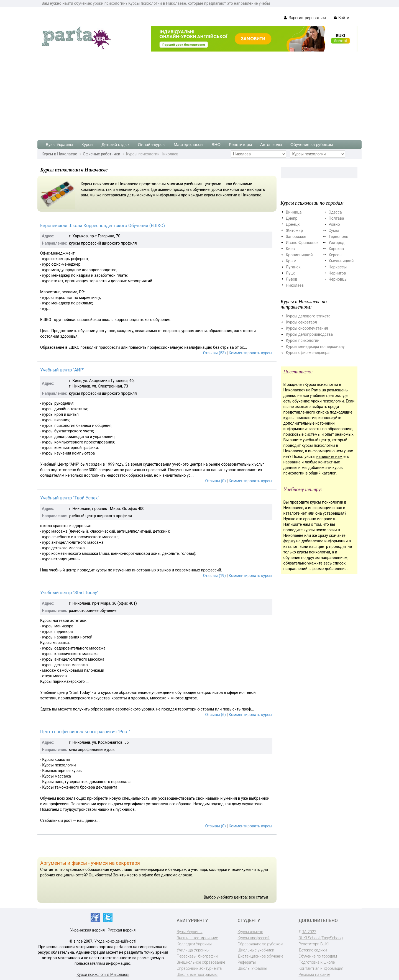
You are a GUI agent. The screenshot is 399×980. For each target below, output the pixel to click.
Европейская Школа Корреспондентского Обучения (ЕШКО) (103, 226)
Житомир (295, 230)
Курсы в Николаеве (59, 154)
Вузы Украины (59, 144)
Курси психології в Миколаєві (103, 974)
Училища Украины (193, 950)
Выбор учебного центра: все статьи (236, 897)
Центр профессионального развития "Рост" (85, 732)
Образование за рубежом (261, 944)
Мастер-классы (189, 144)
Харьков (336, 249)
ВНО (216, 144)
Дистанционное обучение (261, 956)
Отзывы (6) (216, 715)
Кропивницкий (299, 255)
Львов (292, 279)
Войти (342, 18)
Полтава (336, 218)
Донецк (293, 224)
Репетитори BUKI (314, 944)
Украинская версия (87, 930)
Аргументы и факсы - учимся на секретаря (90, 863)
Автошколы (271, 144)
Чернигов (337, 273)
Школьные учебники (256, 950)
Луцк (290, 273)
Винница (294, 212)
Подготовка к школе (317, 962)
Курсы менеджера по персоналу (315, 347)
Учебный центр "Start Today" (69, 593)
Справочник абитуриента (199, 968)
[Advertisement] (199, 93)
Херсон (335, 255)
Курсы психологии (303, 340)
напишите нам (329, 456)
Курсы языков (250, 932)
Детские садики (313, 950)
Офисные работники (102, 154)
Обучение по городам (318, 956)
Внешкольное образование (201, 962)
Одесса (335, 212)
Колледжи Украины (194, 944)
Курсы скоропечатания (307, 328)
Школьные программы (197, 974)
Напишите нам (297, 524)
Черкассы (338, 267)
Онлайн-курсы (152, 144)
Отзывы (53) (214, 353)
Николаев (295, 285)
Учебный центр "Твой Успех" (70, 498)
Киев (290, 249)
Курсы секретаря (301, 322)
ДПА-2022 (308, 932)
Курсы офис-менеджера (308, 353)
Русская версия (122, 930)
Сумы (334, 230)
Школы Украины (252, 968)
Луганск (293, 267)
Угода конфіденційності (115, 941)
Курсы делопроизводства (310, 334)
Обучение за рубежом (312, 144)
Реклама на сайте (314, 974)
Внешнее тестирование (198, 938)
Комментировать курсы (250, 353)
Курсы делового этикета (308, 316)
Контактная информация (321, 968)
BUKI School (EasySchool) (321, 938)
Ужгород (337, 243)
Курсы (87, 144)
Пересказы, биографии (197, 956)
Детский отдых (115, 144)
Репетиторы (240, 144)
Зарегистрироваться (305, 18)
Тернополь (338, 237)
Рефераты (247, 962)
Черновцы (338, 279)
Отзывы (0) (216, 481)
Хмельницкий (341, 261)
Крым (291, 261)
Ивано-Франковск (302, 243)
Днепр (292, 218)
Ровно (334, 224)
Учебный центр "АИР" (62, 370)
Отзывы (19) (214, 576)
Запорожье (296, 237)
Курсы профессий (254, 938)
